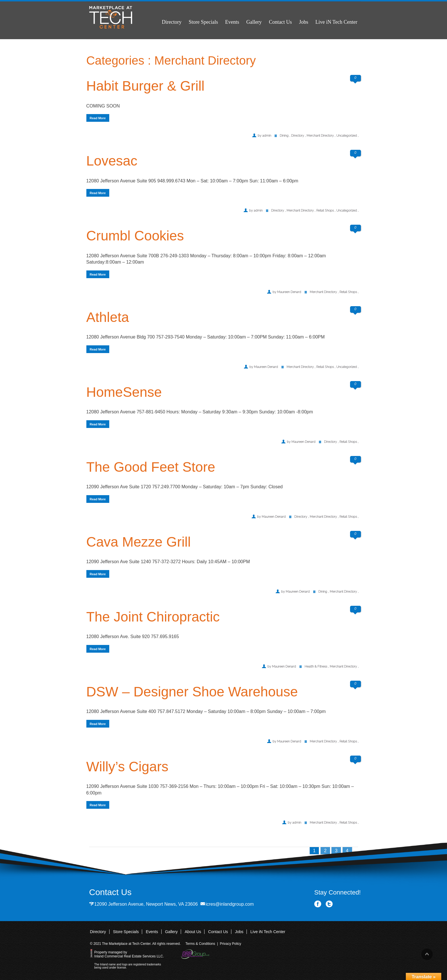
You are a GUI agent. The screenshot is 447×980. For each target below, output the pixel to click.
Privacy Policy (231, 944)
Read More (98, 118)
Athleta (108, 317)
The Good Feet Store (151, 467)
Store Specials (203, 22)
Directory (172, 22)
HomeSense (124, 392)
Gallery (254, 22)
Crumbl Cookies (135, 236)
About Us (193, 932)
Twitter (329, 904)
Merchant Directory (320, 136)
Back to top (427, 954)
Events (232, 22)
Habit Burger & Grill (145, 86)
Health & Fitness (316, 667)
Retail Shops (325, 211)
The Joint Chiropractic (153, 617)
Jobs (304, 22)
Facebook (318, 904)
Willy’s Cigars (127, 767)
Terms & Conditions (200, 944)
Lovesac (112, 161)
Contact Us (280, 22)
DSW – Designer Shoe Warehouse (192, 692)
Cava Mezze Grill (139, 542)
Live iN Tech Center (336, 22)
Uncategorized (347, 136)
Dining (284, 136)
